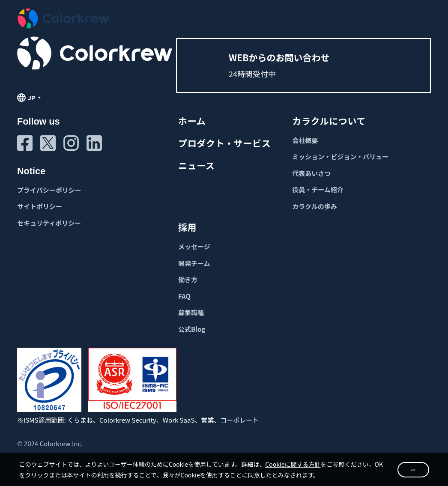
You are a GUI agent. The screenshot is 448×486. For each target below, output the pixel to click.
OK (386, 459)
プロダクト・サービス (224, 143)
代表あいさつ (311, 173)
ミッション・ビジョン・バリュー (340, 157)
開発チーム (194, 263)
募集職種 (191, 312)
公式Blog (192, 329)
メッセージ (194, 246)
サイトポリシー (40, 206)
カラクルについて (329, 121)
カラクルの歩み (315, 206)
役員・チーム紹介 (318, 189)
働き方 (188, 279)
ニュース (196, 165)
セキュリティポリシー (49, 223)
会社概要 (305, 140)
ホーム (192, 121)
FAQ (184, 296)
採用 (187, 227)
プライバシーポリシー (49, 190)
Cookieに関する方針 (317, 447)
